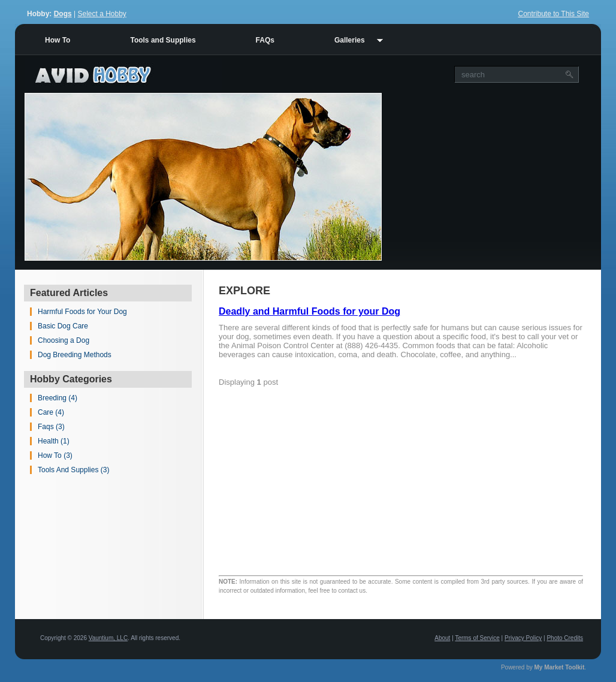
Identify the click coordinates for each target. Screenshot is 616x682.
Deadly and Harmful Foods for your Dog (309, 311)
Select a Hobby (102, 14)
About (442, 638)
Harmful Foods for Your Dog (82, 312)
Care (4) (51, 412)
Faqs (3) (51, 427)
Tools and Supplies (163, 40)
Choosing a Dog (64, 340)
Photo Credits (565, 638)
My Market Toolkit (560, 667)
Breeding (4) (58, 398)
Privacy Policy (523, 638)
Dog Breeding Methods (75, 355)
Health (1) (54, 441)
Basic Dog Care (63, 326)
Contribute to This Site (553, 14)
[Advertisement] (491, 177)
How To (58, 40)
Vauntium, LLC (108, 638)
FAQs (265, 40)
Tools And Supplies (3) (73, 470)
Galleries (350, 40)
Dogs (63, 14)
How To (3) (55, 455)
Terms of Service (477, 638)
